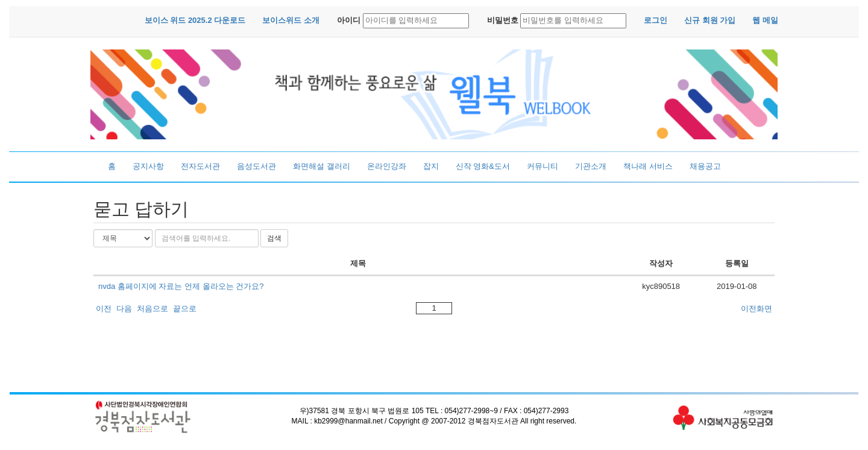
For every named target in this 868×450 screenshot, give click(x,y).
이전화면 (756, 309)
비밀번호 (503, 20)
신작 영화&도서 (483, 166)
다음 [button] (124, 309)
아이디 (349, 20)
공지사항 (148, 166)
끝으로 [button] (185, 309)
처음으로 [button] (153, 309)
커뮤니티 (542, 166)
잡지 (431, 166)
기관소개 (591, 166)
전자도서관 (200, 166)
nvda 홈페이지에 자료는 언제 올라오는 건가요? (181, 286)
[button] (195, 21)
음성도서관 (256, 166)
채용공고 (705, 166)
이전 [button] (104, 309)
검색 (274, 238)
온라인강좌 (387, 166)
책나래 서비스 (648, 166)
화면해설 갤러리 (322, 166)
